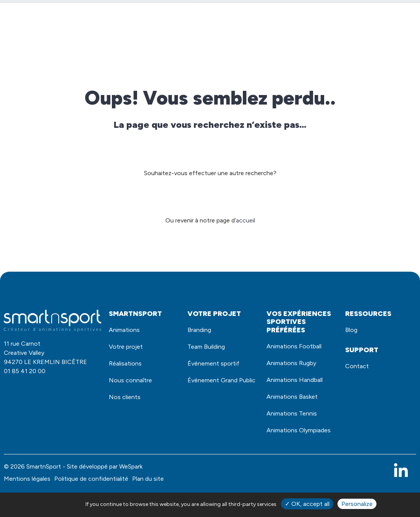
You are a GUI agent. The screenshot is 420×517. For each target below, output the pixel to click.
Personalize (357, 504)
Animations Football (298, 347)
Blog (404, 39)
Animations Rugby (295, 366)
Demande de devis (328, 16)
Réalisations (197, 39)
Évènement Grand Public (216, 393)
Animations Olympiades (285, 447)
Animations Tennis (296, 423)
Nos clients (367, 39)
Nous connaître (311, 39)
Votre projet (251, 39)
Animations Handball (299, 385)
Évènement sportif (217, 369)
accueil (246, 220)
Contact (390, 16)
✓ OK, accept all (307, 504)
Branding (201, 331)
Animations (140, 39)
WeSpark (131, 489)
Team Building (209, 350)
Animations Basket (296, 404)
